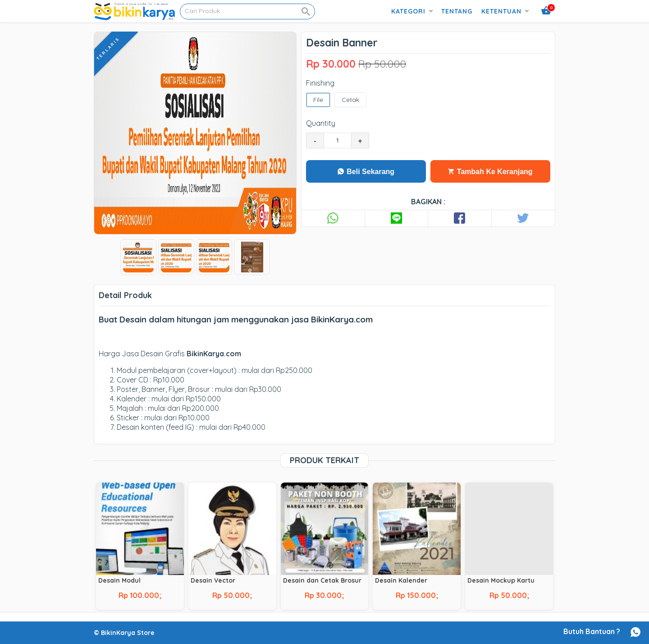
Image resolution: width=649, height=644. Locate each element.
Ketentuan (501, 11)
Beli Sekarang (366, 172)
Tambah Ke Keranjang (490, 172)
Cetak (350, 100)
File (318, 100)
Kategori (408, 11)
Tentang (457, 11)
